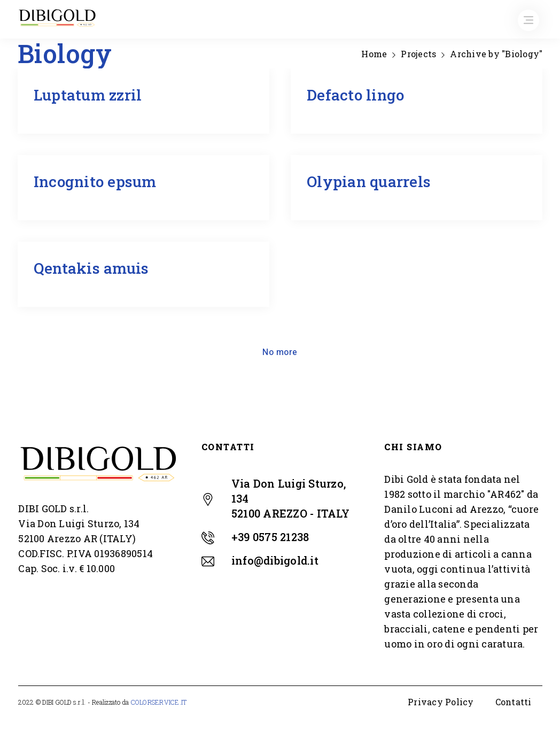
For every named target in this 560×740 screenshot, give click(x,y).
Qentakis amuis (91, 268)
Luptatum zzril (88, 95)
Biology (54, 113)
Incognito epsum (95, 182)
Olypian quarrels (369, 182)
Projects (418, 54)
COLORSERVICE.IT (159, 702)
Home (374, 54)
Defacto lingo (355, 95)
